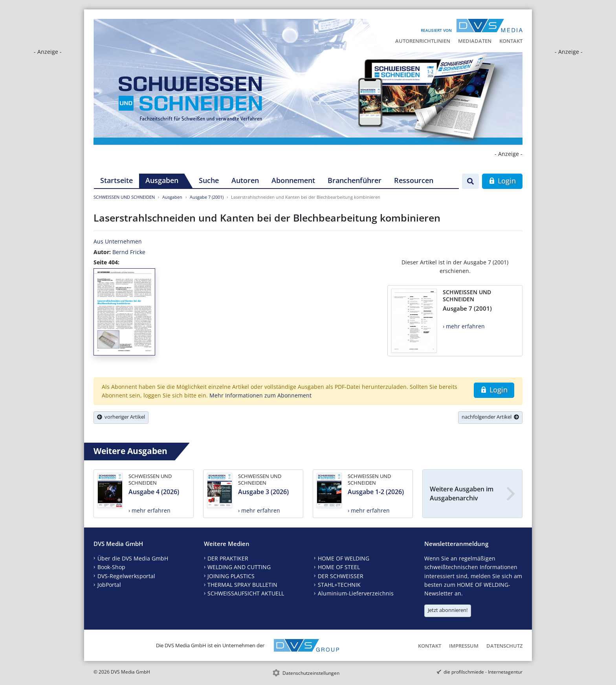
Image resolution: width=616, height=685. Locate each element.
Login (502, 181)
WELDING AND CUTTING (239, 567)
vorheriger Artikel (121, 417)
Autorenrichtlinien (423, 41)
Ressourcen (414, 180)
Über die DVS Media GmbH (133, 558)
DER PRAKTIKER (228, 558)
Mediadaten (475, 41)
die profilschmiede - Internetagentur (483, 672)
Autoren (245, 180)
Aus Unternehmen (118, 241)
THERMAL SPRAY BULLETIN (242, 585)
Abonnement (293, 180)
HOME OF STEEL (339, 567)
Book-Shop (111, 567)
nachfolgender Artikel (490, 417)
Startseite (116, 180)
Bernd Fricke (129, 252)
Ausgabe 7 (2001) (207, 197)
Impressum (464, 646)
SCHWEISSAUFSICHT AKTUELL (246, 593)
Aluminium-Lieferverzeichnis (356, 593)
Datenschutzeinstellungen (311, 673)
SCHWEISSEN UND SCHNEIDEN (124, 197)
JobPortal (109, 585)
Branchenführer (355, 180)
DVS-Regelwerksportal (126, 576)
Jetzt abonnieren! (448, 610)
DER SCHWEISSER (341, 576)
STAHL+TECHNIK (339, 585)
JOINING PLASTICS (231, 576)
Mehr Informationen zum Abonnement (260, 395)
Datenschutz (504, 646)
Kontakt (511, 41)
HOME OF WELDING (344, 558)
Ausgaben (162, 180)
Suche (209, 180)
